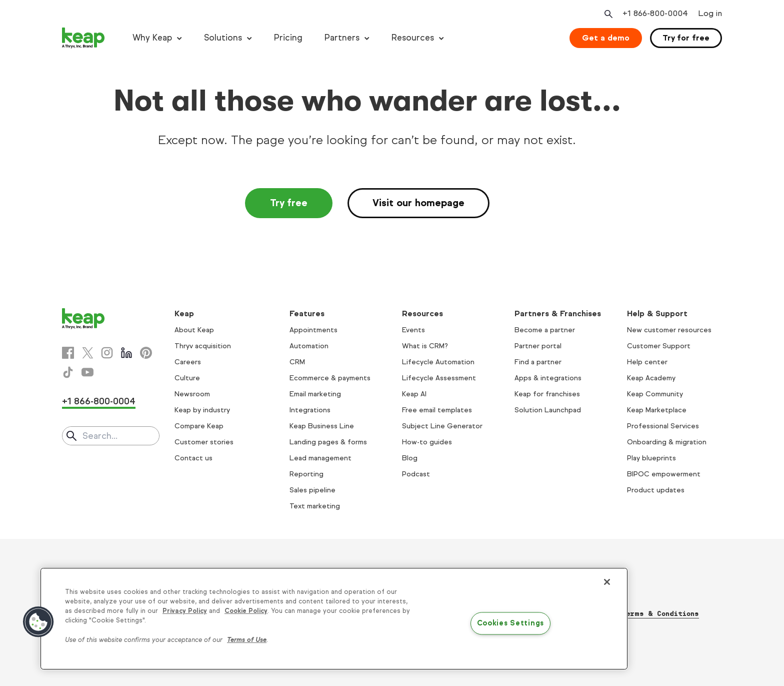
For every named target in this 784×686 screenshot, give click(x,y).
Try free (289, 203)
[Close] (607, 582)
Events (413, 330)
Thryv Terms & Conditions (647, 614)
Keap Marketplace (657, 410)
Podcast (416, 474)
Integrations (310, 410)
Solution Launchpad (548, 410)
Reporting (306, 474)
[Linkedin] (126, 353)
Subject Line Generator (442, 426)
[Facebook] (68, 353)
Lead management (320, 458)
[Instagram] (107, 353)
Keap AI (414, 394)
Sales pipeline (312, 490)
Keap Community (655, 394)
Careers (188, 362)
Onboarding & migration (667, 442)
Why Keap (152, 38)
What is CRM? (425, 346)
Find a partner (538, 362)
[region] (334, 619)
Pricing (288, 38)
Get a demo (606, 38)
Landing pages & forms (328, 442)
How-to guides (427, 442)
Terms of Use (247, 640)
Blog (410, 458)
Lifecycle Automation (438, 362)
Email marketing (315, 394)
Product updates (656, 490)
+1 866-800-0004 (99, 401)
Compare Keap (199, 426)
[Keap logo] (83, 38)
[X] (87, 353)
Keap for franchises (547, 394)
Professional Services (663, 426)
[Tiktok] (68, 372)
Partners (342, 38)
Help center (647, 362)
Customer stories (204, 442)
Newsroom (192, 394)
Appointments (313, 330)
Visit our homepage (418, 203)
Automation (309, 346)
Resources (413, 38)
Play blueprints (651, 458)
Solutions (223, 38)
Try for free (686, 38)
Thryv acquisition (203, 346)
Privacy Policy (185, 611)
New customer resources (669, 330)
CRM (297, 362)
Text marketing (315, 506)
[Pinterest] (146, 353)
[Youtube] (87, 372)
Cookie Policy (246, 611)
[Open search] (607, 14)
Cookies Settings (511, 623)
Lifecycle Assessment (439, 378)
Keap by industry (202, 410)
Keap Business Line (322, 426)
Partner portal (538, 346)
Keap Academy (651, 378)
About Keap (194, 330)
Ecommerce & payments (330, 378)
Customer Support (659, 346)
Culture (187, 378)
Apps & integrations (548, 378)
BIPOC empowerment (664, 474)
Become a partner (545, 330)
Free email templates (437, 410)
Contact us (193, 458)
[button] (38, 622)
